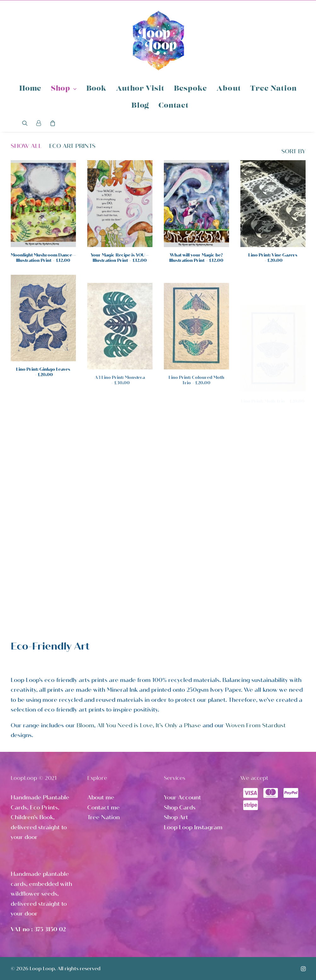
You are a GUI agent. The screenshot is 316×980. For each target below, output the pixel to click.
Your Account (182, 797)
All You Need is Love (125, 725)
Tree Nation (273, 89)
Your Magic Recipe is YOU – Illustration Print (120, 258)
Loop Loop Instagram (193, 827)
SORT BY (293, 152)
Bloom (85, 725)
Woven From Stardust (256, 725)
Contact (174, 106)
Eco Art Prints (72, 146)
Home (30, 89)
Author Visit (140, 89)
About (229, 89)
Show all (26, 146)
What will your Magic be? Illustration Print (196, 258)
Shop (64, 89)
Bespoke (191, 89)
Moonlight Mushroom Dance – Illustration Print (43, 258)
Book (96, 89)
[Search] (27, 123)
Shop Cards (180, 808)
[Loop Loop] (158, 40)
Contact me (103, 808)
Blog (140, 106)
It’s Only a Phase (178, 725)
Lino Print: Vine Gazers (273, 258)
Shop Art (176, 817)
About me (101, 797)
